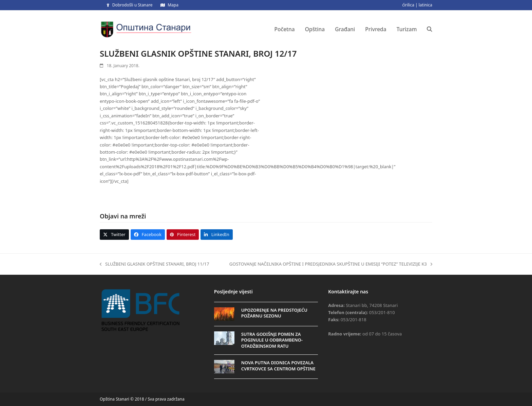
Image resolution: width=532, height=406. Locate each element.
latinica (425, 5)
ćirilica (408, 5)
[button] (430, 29)
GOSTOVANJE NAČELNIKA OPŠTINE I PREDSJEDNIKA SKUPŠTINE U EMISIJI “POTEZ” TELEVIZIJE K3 (331, 264)
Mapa (173, 5)
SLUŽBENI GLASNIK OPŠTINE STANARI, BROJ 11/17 (154, 264)
